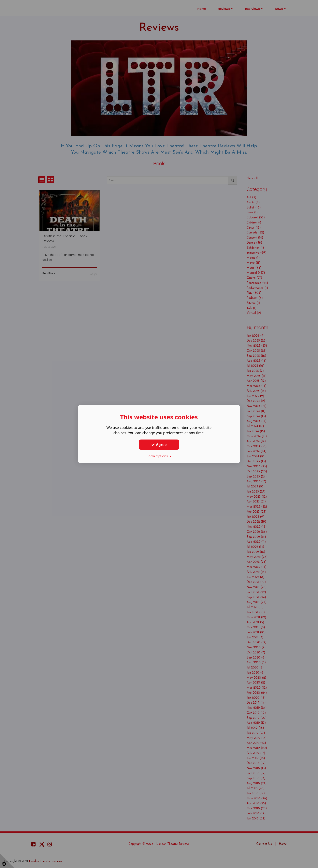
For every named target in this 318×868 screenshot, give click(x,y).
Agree (159, 445)
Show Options (159, 456)
